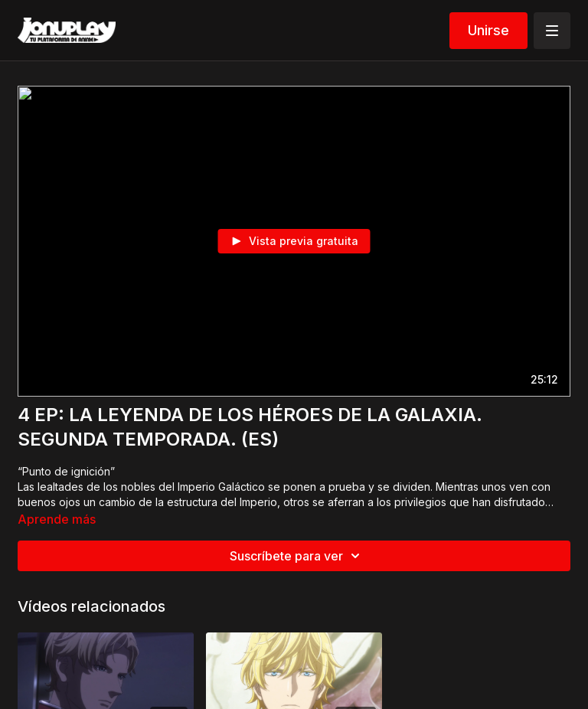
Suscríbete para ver (297, 556)
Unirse (488, 30)
